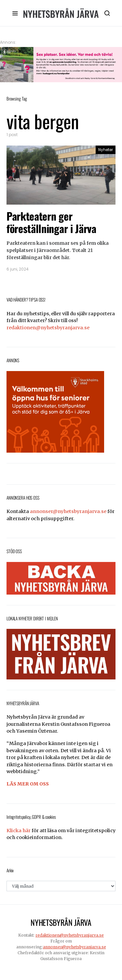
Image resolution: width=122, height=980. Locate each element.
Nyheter (106, 150)
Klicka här (19, 831)
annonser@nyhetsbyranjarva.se (68, 511)
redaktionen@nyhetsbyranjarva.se (48, 328)
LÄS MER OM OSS (28, 784)
